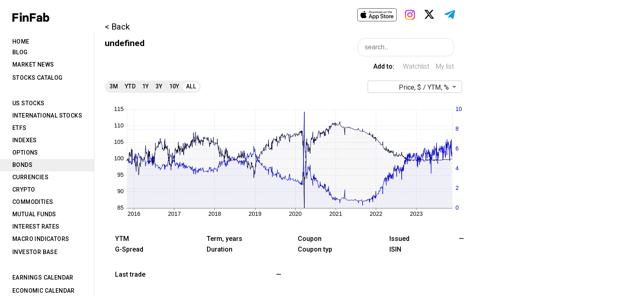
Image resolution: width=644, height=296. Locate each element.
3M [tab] (114, 86)
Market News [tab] (33, 65)
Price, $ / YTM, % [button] (424, 87)
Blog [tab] (20, 52)
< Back (117, 27)
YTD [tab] (130, 86)
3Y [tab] (159, 86)
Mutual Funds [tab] (34, 214)
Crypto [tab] (24, 190)
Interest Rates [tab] (36, 227)
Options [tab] (25, 153)
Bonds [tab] (22, 165)
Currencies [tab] (30, 177)
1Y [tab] (146, 86)
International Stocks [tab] (47, 116)
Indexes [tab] (25, 140)
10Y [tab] (174, 86)
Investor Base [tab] (35, 252)
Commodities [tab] (33, 202)
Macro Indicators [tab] (41, 239)
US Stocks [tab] (29, 103)
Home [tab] (21, 42)
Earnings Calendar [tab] (43, 277)
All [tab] (191, 86)
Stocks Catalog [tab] (38, 78)
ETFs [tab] (20, 128)
